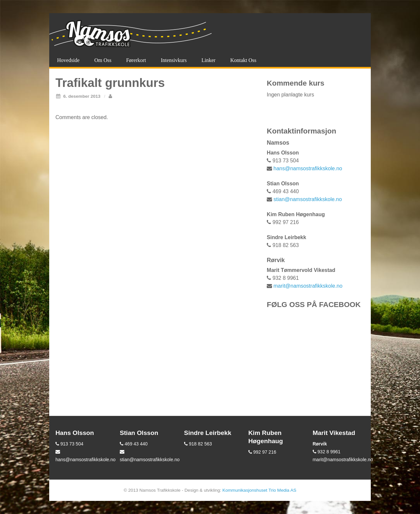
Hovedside (68, 60)
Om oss (103, 60)
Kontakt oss (243, 60)
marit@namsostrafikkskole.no (308, 286)
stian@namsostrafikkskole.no (308, 199)
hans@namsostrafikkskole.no (308, 168)
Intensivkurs (174, 60)
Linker (209, 60)
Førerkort (136, 60)
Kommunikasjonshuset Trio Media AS (259, 490)
